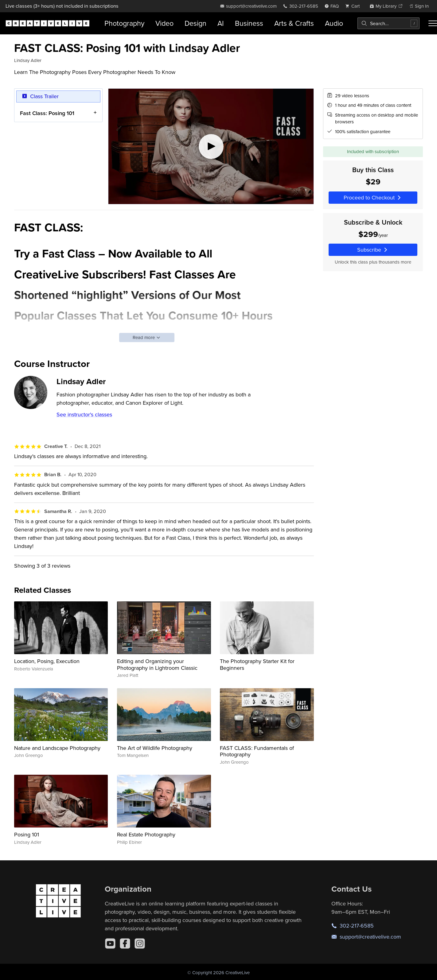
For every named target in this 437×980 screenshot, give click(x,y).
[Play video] (211, 146)
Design (195, 23)
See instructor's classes (84, 414)
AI (221, 23)
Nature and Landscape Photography (57, 748)
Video (164, 23)
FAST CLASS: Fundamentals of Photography (257, 751)
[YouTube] (110, 943)
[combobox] (388, 23)
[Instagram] (140, 943)
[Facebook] (125, 943)
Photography (124, 23)
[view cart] (354, 6)
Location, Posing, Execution (47, 661)
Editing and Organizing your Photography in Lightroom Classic (157, 664)
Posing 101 (27, 834)
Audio (334, 23)
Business (249, 23)
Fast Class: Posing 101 (47, 113)
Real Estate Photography (146, 834)
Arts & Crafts (294, 23)
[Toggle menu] (433, 23)
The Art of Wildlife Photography (155, 748)
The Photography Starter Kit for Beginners (257, 664)
